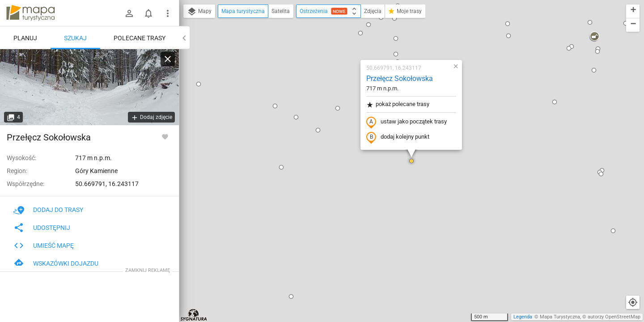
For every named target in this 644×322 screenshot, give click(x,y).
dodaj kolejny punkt (398, 137)
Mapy (199, 12)
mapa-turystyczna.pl (30, 13)
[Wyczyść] (168, 59)
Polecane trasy (140, 38)
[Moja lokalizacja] (633, 302)
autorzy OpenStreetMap (614, 317)
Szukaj (75, 38)
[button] (199, 84)
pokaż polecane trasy (398, 104)
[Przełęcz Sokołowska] (89, 87)
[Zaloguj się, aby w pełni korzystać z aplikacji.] (165, 136)
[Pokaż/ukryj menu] (168, 13)
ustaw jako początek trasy (407, 122)
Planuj (25, 38)
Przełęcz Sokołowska (400, 78)
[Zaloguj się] (129, 13)
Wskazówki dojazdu (56, 263)
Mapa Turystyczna (560, 317)
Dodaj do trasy (48, 210)
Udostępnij (42, 228)
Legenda (523, 317)
